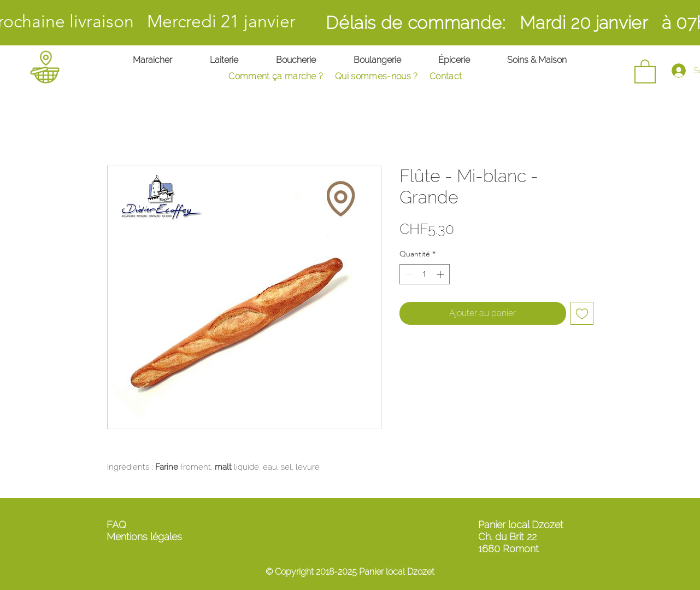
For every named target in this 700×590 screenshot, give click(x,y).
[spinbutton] (425, 274)
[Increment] (441, 274)
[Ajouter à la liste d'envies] (582, 313)
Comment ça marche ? (276, 76)
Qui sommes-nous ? (376, 76)
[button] (645, 71)
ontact (453, 76)
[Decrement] (408, 274)
